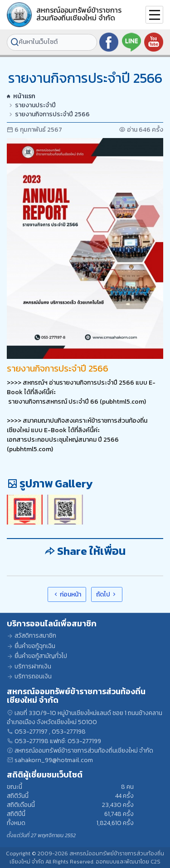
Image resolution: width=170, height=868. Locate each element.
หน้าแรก (21, 96)
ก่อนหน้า (67, 594)
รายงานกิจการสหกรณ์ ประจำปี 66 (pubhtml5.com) (76, 402)
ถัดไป (107, 594)
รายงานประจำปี (35, 105)
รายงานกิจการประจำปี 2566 (52, 114)
